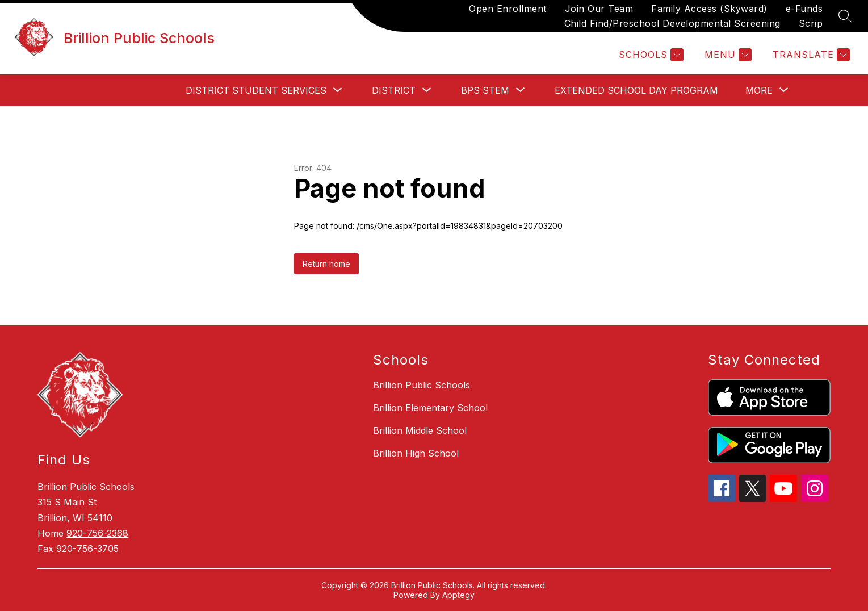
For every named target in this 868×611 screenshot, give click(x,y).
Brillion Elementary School (430, 408)
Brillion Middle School (420, 430)
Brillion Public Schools (422, 385)
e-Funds (804, 9)
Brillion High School (416, 453)
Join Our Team (599, 9)
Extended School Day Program (636, 90)
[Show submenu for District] (394, 90)
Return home (326, 264)
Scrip (811, 23)
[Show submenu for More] (759, 90)
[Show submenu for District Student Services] (256, 90)
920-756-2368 (97, 533)
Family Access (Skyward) (709, 9)
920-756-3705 (87, 549)
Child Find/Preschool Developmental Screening (672, 23)
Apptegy (458, 595)
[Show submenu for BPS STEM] (485, 90)
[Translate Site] (810, 55)
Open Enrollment (508, 9)
